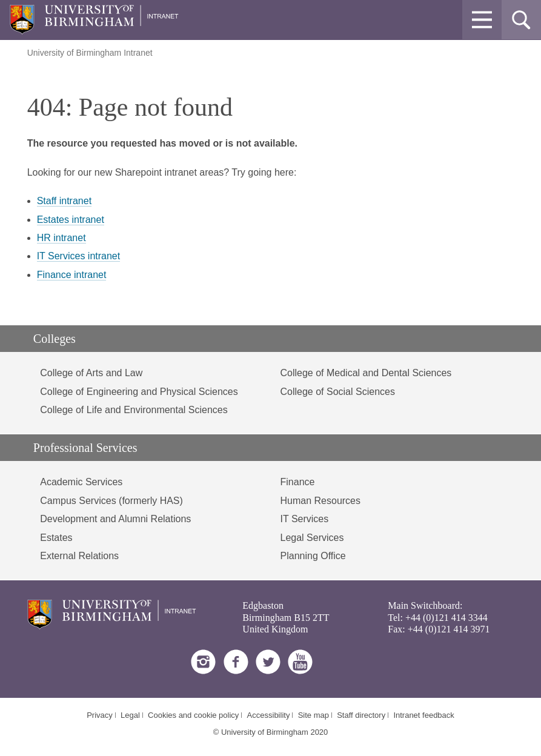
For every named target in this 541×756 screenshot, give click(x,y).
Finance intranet (72, 275)
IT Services (305, 519)
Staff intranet (64, 201)
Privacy (100, 715)
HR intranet (61, 238)
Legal (130, 715)
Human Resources (321, 501)
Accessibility (269, 715)
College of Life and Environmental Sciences (134, 410)
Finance (298, 482)
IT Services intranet (79, 256)
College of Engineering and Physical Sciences (139, 392)
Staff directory (361, 715)
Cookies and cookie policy (193, 715)
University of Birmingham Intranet (90, 53)
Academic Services (81, 482)
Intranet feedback (423, 715)
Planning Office (313, 556)
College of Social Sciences (338, 392)
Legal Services (312, 538)
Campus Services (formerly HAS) (111, 501)
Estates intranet (71, 220)
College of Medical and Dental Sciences (366, 373)
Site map (314, 715)
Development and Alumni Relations (115, 519)
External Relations (79, 556)
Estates (56, 538)
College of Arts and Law (91, 373)
